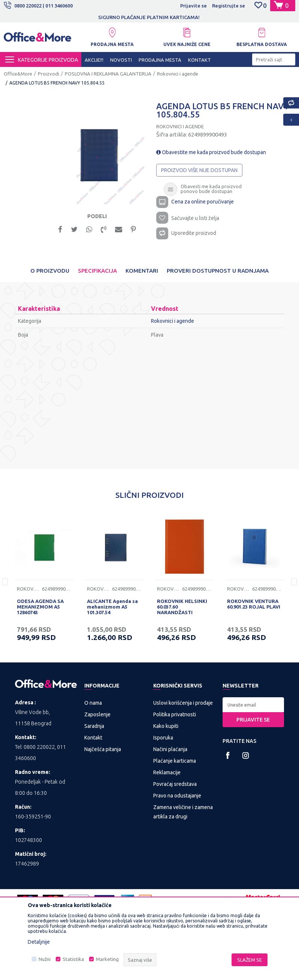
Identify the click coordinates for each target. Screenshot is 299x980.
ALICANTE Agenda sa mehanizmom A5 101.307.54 (112, 607)
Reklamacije (167, 772)
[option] (94, 154)
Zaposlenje (97, 714)
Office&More (18, 74)
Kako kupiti (166, 726)
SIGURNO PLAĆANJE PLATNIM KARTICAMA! (191, 17)
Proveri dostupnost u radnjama (218, 271)
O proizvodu (50, 271)
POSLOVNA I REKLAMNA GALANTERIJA (108, 74)
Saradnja (94, 726)
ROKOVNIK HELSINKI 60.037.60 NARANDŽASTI (182, 607)
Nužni (45, 959)
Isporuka (163, 738)
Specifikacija (97, 271)
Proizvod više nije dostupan (199, 170)
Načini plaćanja (170, 749)
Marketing (107, 959)
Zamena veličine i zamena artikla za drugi (183, 812)
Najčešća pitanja (103, 749)
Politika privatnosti (175, 714)
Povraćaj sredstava (175, 784)
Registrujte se (229, 6)
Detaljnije (39, 942)
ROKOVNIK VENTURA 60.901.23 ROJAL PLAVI (254, 604)
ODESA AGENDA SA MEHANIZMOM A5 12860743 (40, 607)
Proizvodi (49, 74)
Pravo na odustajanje (177, 796)
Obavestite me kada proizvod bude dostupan (211, 152)
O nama (93, 703)
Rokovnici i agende (178, 74)
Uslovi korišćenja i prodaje (183, 703)
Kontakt (93, 738)
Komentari (142, 271)
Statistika (73, 959)
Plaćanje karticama (175, 761)
